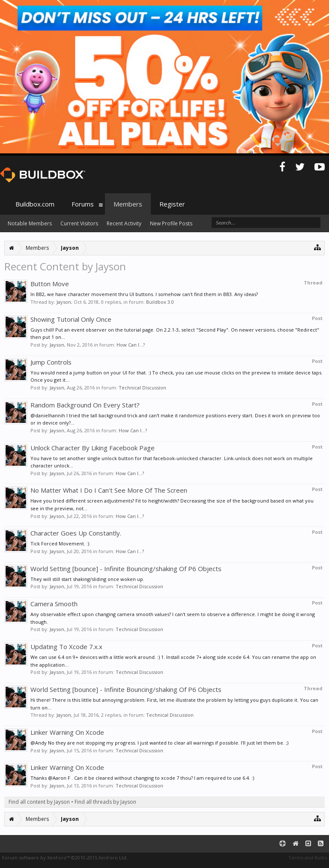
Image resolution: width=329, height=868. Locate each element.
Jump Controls (51, 362)
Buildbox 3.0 (160, 302)
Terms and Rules (308, 858)
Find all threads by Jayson (105, 802)
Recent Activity (124, 223)
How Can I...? (131, 345)
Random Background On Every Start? (85, 405)
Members (128, 204)
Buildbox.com (35, 204)
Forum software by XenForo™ (65, 858)
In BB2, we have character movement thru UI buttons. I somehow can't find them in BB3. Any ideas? (144, 294)
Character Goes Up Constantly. (76, 533)
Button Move (50, 284)
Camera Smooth (54, 604)
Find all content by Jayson (39, 802)
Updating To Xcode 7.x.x (66, 647)
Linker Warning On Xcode (67, 732)
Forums (83, 204)
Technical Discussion (142, 388)
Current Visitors (79, 223)
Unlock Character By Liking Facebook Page (93, 448)
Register (172, 204)
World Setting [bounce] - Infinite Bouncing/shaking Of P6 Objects (126, 569)
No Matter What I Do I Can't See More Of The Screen (109, 490)
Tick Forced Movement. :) (60, 543)
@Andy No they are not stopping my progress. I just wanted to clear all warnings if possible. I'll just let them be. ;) (159, 743)
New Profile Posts (171, 223)
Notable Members (30, 223)
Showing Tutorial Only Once (71, 319)
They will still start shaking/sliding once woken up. (87, 579)
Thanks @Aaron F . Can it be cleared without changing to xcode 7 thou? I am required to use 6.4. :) (142, 778)
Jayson (64, 302)
